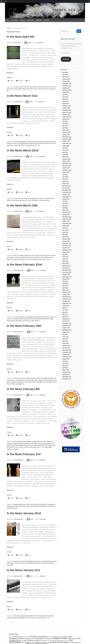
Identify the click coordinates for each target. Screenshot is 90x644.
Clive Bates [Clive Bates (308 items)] (39, 638)
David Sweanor (47, 441)
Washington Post (20, 384)
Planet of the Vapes (49, 319)
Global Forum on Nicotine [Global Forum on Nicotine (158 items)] (50, 641)
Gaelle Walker (39, 142)
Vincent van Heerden (44, 200)
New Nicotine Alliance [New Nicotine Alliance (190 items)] (75, 642)
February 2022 (66, 186)
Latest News (15, 20)
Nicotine (22, 200)
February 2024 (66, 132)
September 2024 (67, 117)
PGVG (36, 89)
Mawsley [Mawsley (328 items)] (53, 642)
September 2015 (67, 357)
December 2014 (67, 377)
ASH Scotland (22, 561)
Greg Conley (18, 506)
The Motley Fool (35, 200)
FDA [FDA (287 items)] (29, 640)
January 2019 (66, 268)
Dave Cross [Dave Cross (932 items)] (60, 638)
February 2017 (66, 319)
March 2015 (66, 370)
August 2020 (66, 226)
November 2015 (67, 352)
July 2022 (65, 175)
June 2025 (65, 97)
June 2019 (65, 257)
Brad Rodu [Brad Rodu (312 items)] (43, 637)
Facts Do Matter (34, 87)
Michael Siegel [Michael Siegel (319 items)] (63, 642)
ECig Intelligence (23, 142)
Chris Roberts (20, 256)
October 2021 (66, 195)
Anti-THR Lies (17, 198)
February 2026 (66, 79)
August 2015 (66, 359)
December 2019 (67, 243)
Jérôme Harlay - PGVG (12, 563)
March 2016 (66, 343)
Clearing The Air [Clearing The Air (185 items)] (30, 639)
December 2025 (67, 83)
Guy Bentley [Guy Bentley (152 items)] (60, 641)
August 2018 (66, 279)
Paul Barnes (31, 89)
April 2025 (65, 101)
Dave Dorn (13, 380)
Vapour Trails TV (32, 145)
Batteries (19, 441)
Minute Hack (33, 143)
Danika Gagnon (32, 198)
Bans (15, 441)
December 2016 (67, 323)
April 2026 (65, 75)
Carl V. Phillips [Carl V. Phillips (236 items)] (68, 637)
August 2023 (66, 146)
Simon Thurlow (19, 447)
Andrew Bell (27, 87)
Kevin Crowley (14, 89)
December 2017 (67, 297)
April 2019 (65, 261)
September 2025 (67, 90)
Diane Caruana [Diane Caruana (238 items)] (72, 639)
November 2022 (67, 166)
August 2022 (66, 172)
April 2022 (65, 181)
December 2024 (67, 110)
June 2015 (65, 363)
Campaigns (39, 20)
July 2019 (65, 255)
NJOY (26, 200)
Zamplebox (16, 449)
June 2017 (65, 310)
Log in (5, 1)
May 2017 (65, 312)
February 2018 (66, 292)
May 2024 (65, 126)
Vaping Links (53, 89)
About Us (47, 20)
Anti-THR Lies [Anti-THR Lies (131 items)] (26, 637)
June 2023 (65, 150)
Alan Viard (16, 87)
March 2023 (66, 157)
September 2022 (67, 170)
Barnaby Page (23, 616)
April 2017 (65, 315)
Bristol (15, 256)
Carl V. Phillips (24, 198)
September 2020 (67, 223)
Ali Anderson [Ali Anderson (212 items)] (18, 637)
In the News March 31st (22, 96)
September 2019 (67, 250)
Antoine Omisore (30, 378)
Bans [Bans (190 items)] (38, 637)
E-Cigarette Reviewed (18, 443)
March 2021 (66, 210)
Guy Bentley (23, 258)
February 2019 (66, 266)
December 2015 (67, 350)
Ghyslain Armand (42, 87)
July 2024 (65, 121)
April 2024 (65, 128)
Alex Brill (21, 87)
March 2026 (66, 77)
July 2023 (65, 148)
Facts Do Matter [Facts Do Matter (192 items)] (23, 641)
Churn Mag (16, 317)
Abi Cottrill (16, 378)
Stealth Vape (39, 382)
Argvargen (16, 504)
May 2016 (65, 339)
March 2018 (66, 290)
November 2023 (67, 139)
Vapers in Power (45, 89)
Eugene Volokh (34, 380)
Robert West (18, 321)
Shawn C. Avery (25, 259)
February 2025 (66, 106)
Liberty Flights (29, 563)
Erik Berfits (26, 443)
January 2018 (66, 294)
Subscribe (66, 59)
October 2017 (66, 301)
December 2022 (67, 163)
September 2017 (67, 303)
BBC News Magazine (26, 441)
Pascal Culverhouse (41, 143)
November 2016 (67, 326)
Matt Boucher (21, 382)
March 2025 (66, 104)
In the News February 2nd (24, 454)
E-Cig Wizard (45, 561)
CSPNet (26, 256)
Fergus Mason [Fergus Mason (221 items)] (36, 640)
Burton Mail (37, 378)
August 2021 (66, 199)
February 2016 (66, 346)
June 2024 (65, 124)
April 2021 (65, 208)
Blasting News (22, 504)
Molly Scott (25, 89)
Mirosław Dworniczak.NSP (40, 445)
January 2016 (66, 348)
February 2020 (66, 239)
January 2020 (66, 241)
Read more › (10, 73)
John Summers (50, 87)
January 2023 (66, 161)
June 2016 (65, 337)
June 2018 (65, 283)
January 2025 (66, 108)
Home (8, 20)
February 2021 (66, 212)
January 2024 (66, 135)
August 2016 (66, 332)
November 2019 (67, 246)
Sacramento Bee (11, 508)
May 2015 (65, 366)
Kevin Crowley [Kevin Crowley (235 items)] (24, 642)
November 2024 (67, 112)
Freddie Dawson (32, 142)
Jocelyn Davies (14, 382)
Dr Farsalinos (27, 380)
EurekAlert (47, 198)
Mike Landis (30, 445)
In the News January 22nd (24, 513)
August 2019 (66, 252)
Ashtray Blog (17, 616)
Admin (27, 43)
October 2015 (66, 354)
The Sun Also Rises (47, 382)
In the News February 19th (24, 326)
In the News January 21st (23, 570)
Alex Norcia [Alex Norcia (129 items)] (12, 637)
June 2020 (65, 230)
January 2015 (66, 374)
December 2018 (67, 270)
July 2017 (65, 308)
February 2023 (66, 159)
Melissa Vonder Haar (46, 258)
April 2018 (65, 288)
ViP (8, 91)
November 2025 (67, 86)
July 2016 (65, 334)
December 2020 (67, 217)
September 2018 (67, 277)
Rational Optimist (11, 321)
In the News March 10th (22, 205)
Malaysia (17, 200)
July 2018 (65, 281)
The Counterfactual (34, 259)
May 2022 (65, 179)
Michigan (20, 89)
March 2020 (66, 237)
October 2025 (66, 88)
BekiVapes (30, 616)
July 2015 (65, 361)
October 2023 (66, 141)
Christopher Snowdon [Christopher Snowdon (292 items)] (17, 638)
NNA (26, 618)
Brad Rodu (16, 142)
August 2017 (66, 306)
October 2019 (66, 248)
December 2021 (67, 190)
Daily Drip (37, 256)
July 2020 (65, 228)
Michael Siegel (15, 445)
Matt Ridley (26, 319)
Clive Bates (22, 317)
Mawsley (27, 143)
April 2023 (65, 155)
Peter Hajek (49, 506)
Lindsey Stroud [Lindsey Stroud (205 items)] (39, 642)
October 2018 (66, 274)
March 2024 (66, 130)
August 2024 (66, 119)
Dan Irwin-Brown (34, 504)
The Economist (17, 145)
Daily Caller (31, 256)
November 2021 (67, 192)
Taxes (40, 89)
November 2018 (67, 272)
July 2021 (65, 201)
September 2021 (67, 197)
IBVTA (16, 143)
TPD (16, 508)
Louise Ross (30, 258)
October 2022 (66, 168)
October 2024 (66, 115)
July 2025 (65, 95)
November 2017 (67, 299)
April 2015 (65, 368)
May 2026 (65, 72)
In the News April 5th (20, 37)
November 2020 (67, 219)
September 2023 (67, 143)
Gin (19, 258)
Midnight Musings (23, 445)
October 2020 (66, 221)
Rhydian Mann (32, 382)
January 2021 (66, 215)
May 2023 (65, 152)
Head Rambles (10, 143)
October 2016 (66, 328)
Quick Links (30, 20)
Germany (45, 142)
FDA (8, 258)
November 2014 (67, 379)
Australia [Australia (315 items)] (32, 637)
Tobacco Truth (25, 145)
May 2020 (65, 232)
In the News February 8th (23, 389)
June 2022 (65, 177)
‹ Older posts (11, 622)
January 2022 (66, 188)
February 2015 (66, 372)
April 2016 (65, 341)
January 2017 (66, 321)
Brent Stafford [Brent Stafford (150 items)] (51, 637)
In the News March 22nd (23, 150)
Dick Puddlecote (40, 198)
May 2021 (65, 206)
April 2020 (65, 235)
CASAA (28, 504)
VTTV (38, 145)
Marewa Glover (37, 258)
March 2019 (66, 263)
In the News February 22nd (24, 265)
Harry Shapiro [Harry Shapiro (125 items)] (66, 641)
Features (22, 20)
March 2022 (66, 183)
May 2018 (65, 286)
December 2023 (67, 137)
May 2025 (65, 99)
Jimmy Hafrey (21, 143)
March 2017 (66, 317)
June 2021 (65, 203)
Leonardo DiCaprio (34, 506)
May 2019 (65, 259)
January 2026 (66, 81)
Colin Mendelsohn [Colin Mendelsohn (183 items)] (48, 639)
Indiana (13, 200)
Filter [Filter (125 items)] (42, 641)
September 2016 (67, 330)
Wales (14, 384)
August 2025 (66, 92)
